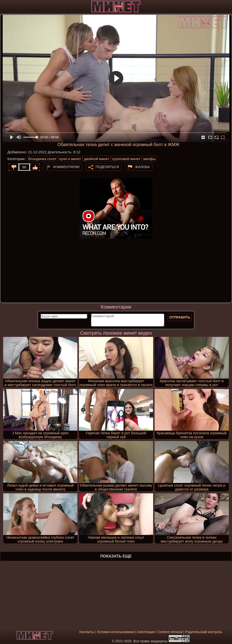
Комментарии (66, 167)
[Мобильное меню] (4, 7)
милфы (149, 159)
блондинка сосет (42, 159)
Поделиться (107, 167)
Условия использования (116, 632)
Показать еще (116, 556)
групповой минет (126, 159)
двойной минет (97, 159)
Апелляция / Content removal (160, 632)
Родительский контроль (204, 632)
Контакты (87, 632)
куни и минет (70, 159)
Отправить (180, 317)
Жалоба (142, 167)
